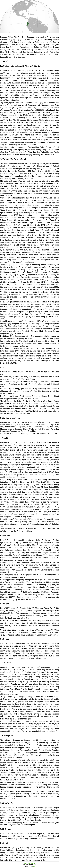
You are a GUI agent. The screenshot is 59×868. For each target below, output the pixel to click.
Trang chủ (27, 863)
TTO (34, 867)
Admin (33, 863)
